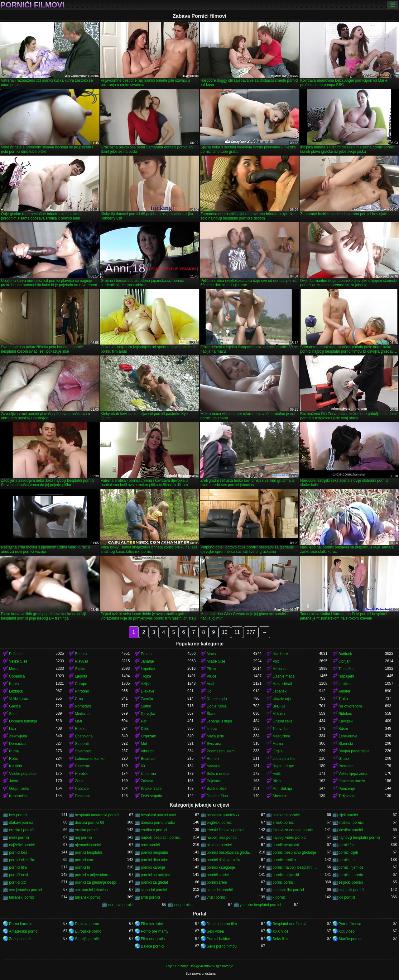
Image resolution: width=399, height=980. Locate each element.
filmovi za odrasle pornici (293, 830)
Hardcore (280, 654)
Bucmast (148, 759)
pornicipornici (284, 882)
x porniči (279, 897)
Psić (276, 661)
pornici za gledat (154, 882)
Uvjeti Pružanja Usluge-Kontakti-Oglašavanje (199, 966)
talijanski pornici (88, 897)
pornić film (347, 845)
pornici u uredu (351, 875)
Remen (213, 759)
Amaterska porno (23, 931)
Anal (210, 684)
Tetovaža (280, 729)
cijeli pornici (348, 815)
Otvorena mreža (352, 781)
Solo (13, 714)
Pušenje (16, 654)
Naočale (82, 789)
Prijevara (214, 781)
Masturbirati (282, 684)
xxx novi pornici (121, 905)
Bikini (277, 781)
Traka (343, 699)
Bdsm (343, 729)
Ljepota (81, 676)
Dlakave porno (87, 924)
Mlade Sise (216, 661)
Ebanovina (84, 736)
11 (237, 632)
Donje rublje (217, 706)
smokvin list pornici (288, 890)
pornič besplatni (286, 845)
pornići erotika (284, 860)
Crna (79, 699)
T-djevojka (347, 796)
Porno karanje (21, 924)
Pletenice (82, 796)
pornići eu (347, 860)
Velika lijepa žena (353, 774)
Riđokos (345, 714)
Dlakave (148, 691)
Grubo (344, 759)
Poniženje (347, 789)
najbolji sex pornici (222, 838)
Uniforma (149, 774)
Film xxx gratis (153, 939)
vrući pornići (217, 897)
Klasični (15, 766)
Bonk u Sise (217, 789)
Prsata (146, 654)
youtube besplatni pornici (260, 905)
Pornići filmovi (32, 5)
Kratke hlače (151, 789)
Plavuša (82, 661)
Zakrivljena (18, 736)
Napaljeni (346, 676)
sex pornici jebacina (91, 890)
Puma (14, 751)
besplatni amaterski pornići (97, 815)
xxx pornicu (183, 905)
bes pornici (18, 815)
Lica (12, 729)
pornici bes (18, 852)
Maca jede (215, 736)
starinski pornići (351, 890)
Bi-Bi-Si (279, 706)
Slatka (80, 669)
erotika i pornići (22, 830)
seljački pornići (351, 882)
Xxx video (347, 931)
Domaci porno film (222, 924)
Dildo (145, 729)
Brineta (81, 654)
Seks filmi (280, 939)
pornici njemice (351, 867)
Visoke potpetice (23, 774)
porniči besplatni (154, 852)
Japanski (280, 691)
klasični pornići (351, 830)
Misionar (279, 669)
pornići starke (218, 875)
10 (225, 632)
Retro (14, 759)
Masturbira (281, 736)
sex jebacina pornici (25, 890)
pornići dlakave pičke (224, 860)
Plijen (211, 669)
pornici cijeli (348, 852)
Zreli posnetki (20, 939)
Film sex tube (152, 924)
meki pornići (19, 838)
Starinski (346, 744)
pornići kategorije (221, 867)
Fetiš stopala (151, 796)
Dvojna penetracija (354, 751)
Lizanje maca (284, 676)
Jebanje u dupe (219, 721)
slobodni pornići (220, 890)
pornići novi (19, 875)
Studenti (82, 744)
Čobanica (17, 676)
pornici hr (82, 867)
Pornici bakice (218, 939)
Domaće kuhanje (23, 721)
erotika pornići (87, 830)
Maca (211, 654)
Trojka (146, 676)
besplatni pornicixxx (223, 815)
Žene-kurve (348, 736)
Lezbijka (16, 691)
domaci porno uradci (158, 823)
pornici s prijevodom (91, 875)
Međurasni (84, 714)
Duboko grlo (217, 699)
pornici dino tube (155, 860)
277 (251, 632)
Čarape (81, 684)
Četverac (82, 766)
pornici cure (84, 860)
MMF (79, 721)
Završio (147, 699)
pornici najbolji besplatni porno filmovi (296, 867)
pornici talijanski (286, 875)
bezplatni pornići (286, 815)
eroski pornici (284, 823)
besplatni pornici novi (158, 815)
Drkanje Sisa (217, 796)
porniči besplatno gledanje (294, 852)
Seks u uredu (218, 774)
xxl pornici (347, 897)
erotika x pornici (154, 830)
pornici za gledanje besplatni (98, 882)
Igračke (345, 684)
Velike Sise (18, 661)
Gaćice (15, 706)
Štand (212, 714)
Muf (144, 744)
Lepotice (148, 669)
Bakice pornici (153, 946)
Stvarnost (83, 751)
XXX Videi (281, 931)
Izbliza (212, 729)
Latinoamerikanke (90, 759)
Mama (14, 669)
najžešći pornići (22, 845)
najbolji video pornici (289, 838)
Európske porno (88, 931)
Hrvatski (82, 774)
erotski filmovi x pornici (226, 830)
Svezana (214, 744)
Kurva (14, 684)
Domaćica (17, 744)
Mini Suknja (282, 789)
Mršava (279, 714)
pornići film (18, 867)
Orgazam (149, 736)
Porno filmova (350, 924)
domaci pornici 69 (89, 823)
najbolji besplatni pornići (161, 838)
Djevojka (148, 714)
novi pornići (150, 845)
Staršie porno (350, 939)
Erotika (81, 729)
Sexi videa (215, 931)
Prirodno (82, 691)
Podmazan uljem (221, 751)
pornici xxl (17, 882)
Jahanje (147, 661)
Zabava (147, 781)
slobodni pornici (154, 890)
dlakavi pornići (21, 823)
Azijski (146, 684)
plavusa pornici (219, 845)
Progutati (346, 766)
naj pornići (83, 838)
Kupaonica (18, 796)
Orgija (277, 751)
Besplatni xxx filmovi (289, 924)
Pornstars (83, 706)
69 (143, 766)
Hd (209, 691)
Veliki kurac (19, 699)
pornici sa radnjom (156, 875)
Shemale (280, 796)
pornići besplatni (88, 852)
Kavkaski (346, 721)
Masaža (213, 766)
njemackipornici (88, 845)
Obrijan (345, 661)
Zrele (79, 781)
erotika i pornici (351, 823)
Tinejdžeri (347, 669)
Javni (13, 781)
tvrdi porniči (150, 897)
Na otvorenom (350, 706)
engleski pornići (220, 823)
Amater (345, 691)
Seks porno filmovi (222, 946)
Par (144, 721)
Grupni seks (282, 721)
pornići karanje (153, 867)
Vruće (212, 676)
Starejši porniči (87, 939)
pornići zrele (217, 882)
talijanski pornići (22, 897)
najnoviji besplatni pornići (359, 838)
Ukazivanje (282, 699)
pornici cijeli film (22, 860)
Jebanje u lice (284, 759)
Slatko (146, 706)
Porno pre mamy (155, 931)
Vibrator (147, 751)
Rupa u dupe (283, 766)
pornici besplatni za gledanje (230, 852)
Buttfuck (345, 654)
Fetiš (276, 774)
